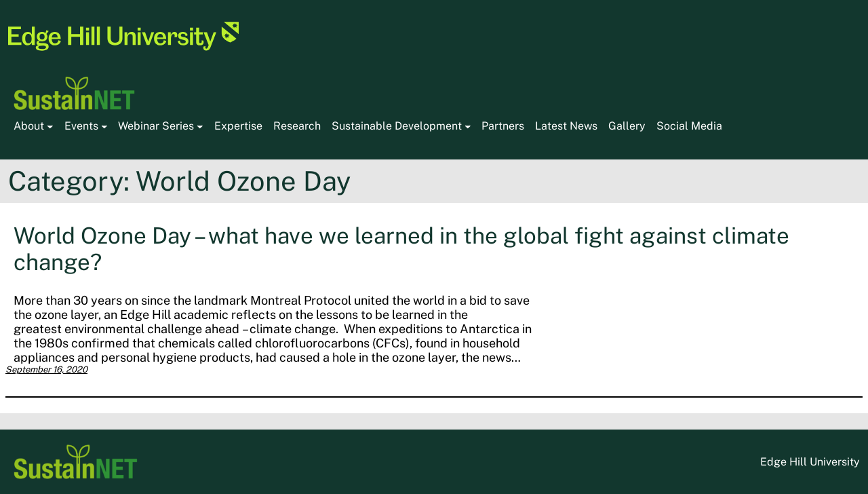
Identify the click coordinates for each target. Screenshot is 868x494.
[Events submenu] (104, 126)
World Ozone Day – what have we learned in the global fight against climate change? (401, 248)
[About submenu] (50, 126)
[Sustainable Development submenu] (468, 126)
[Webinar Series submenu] (200, 126)
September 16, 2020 (46, 369)
